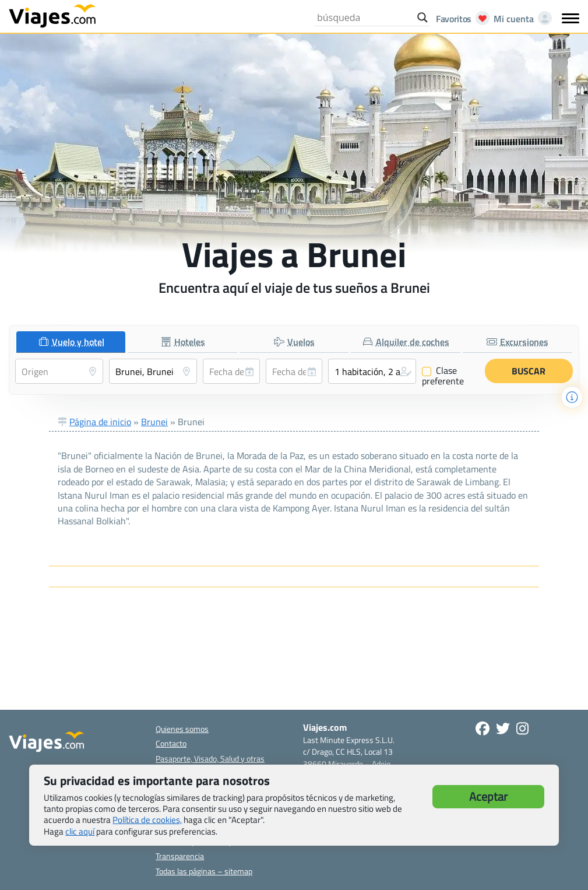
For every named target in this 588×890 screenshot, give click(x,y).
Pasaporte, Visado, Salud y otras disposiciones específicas (210, 763)
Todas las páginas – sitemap (204, 871)
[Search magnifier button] (422, 17)
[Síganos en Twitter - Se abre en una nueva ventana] (503, 728)
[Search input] (364, 17)
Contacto (171, 743)
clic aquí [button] (80, 831)
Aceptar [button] (488, 796)
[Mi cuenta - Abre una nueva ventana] (520, 19)
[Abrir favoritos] (460, 19)
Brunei (154, 422)
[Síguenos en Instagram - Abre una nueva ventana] (522, 728)
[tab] (71, 342)
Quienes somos (182, 729)
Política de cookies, (147, 820)
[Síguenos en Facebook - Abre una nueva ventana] (483, 728)
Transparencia (180, 856)
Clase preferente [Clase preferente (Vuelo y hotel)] (443, 376)
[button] (372, 371)
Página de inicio (100, 422)
